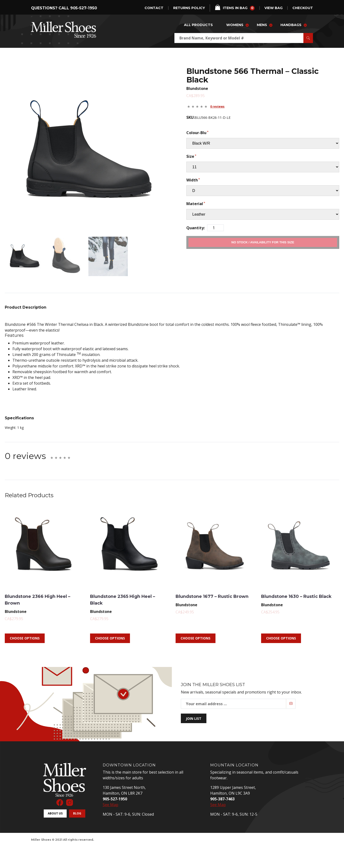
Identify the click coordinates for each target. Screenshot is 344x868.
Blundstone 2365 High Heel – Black (124, 591)
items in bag (235, 7)
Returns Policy (189, 8)
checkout (303, 8)
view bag (274, 8)
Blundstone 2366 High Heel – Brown (39, 591)
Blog (77, 805)
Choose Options (25, 630)
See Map (110, 796)
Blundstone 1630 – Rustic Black (299, 591)
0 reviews (217, 106)
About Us (55, 805)
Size (190, 156)
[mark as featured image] (20, 252)
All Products (198, 25)
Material (195, 204)
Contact (154, 8)
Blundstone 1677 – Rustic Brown (214, 591)
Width (192, 180)
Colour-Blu (196, 133)
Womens (235, 25)
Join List (194, 710)
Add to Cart (263, 242)
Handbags (291, 25)
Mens (262, 25)
